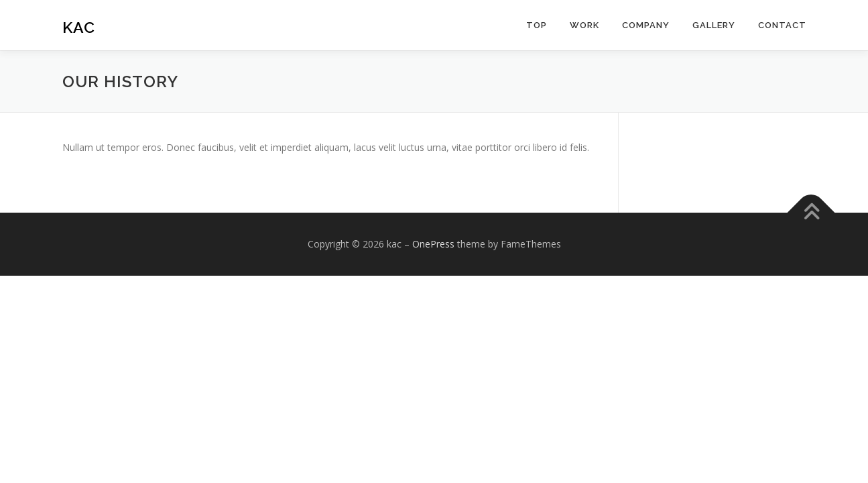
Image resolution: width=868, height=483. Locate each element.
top (537, 25)
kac (79, 27)
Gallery (714, 25)
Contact (782, 25)
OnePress (433, 244)
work (584, 25)
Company (646, 25)
